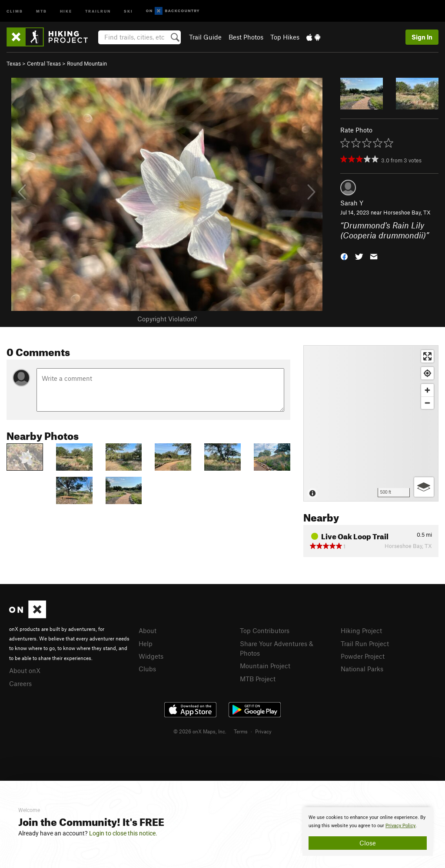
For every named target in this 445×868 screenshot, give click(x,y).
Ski (128, 11)
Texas (14, 63)
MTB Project (258, 679)
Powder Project (363, 656)
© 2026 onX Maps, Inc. (200, 731)
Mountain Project (265, 666)
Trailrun (98, 11)
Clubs (147, 669)
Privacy (263, 731)
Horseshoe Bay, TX (407, 212)
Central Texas (44, 63)
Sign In (422, 37)
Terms (241, 731)
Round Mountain (87, 63)
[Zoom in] (427, 390)
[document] (368, 832)
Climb (15, 11)
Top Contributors (265, 630)
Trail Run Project (365, 644)
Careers (20, 683)
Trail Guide (205, 37)
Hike (66, 11)
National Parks (362, 669)
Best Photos (246, 37)
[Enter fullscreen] (427, 356)
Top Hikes (285, 37)
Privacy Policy (400, 826)
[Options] (424, 487)
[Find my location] (427, 373)
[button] (344, 256)
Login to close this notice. (123, 833)
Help (146, 644)
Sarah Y (352, 203)
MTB (42, 11)
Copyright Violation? (167, 319)
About (148, 630)
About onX (25, 670)
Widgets (151, 656)
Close (368, 843)
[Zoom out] (427, 403)
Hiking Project (361, 630)
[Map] (371, 423)
